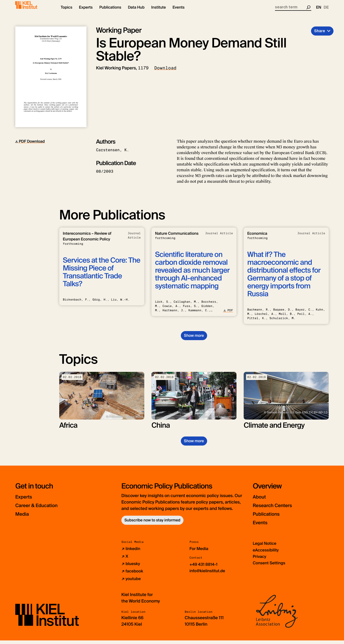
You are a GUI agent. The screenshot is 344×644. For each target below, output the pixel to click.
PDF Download (30, 145)
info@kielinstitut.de (208, 575)
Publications (269, 518)
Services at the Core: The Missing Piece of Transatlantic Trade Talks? (102, 276)
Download (165, 72)
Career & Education (41, 509)
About (261, 501)
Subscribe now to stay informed (152, 524)
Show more (194, 340)
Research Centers (277, 509)
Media (24, 518)
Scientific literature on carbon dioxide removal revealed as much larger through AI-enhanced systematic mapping (192, 274)
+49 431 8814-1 (204, 568)
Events (262, 527)
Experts (26, 501)
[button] (67, 12)
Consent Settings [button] (270, 567)
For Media (199, 553)
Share (320, 35)
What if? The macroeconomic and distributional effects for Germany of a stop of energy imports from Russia (284, 278)
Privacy (260, 560)
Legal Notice (265, 547)
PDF (228, 314)
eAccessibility (267, 554)
